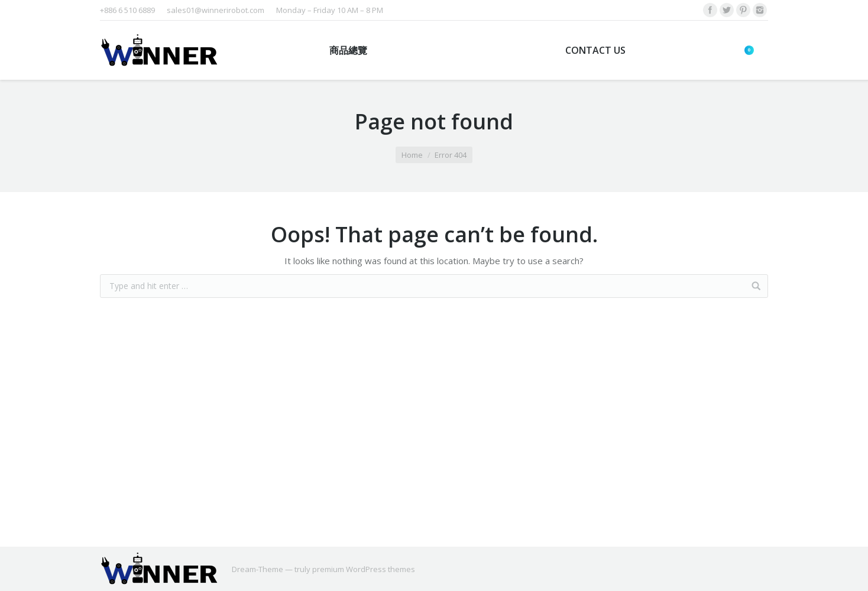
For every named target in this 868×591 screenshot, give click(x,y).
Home (412, 155)
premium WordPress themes (364, 569)
